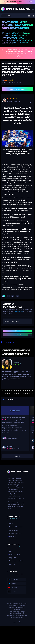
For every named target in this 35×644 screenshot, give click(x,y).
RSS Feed (12, 564)
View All (17, 456)
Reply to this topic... (12, 321)
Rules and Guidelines (16, 527)
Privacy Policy (17, 622)
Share (17, 331)
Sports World (16, 82)
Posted (14, 101)
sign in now (19, 311)
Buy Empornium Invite (14, 418)
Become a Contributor (17, 561)
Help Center (13, 558)
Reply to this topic (17, 89)
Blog (11, 551)
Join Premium (14, 530)
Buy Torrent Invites (15, 533)
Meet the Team (14, 555)
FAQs (11, 524)
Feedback (13, 537)
